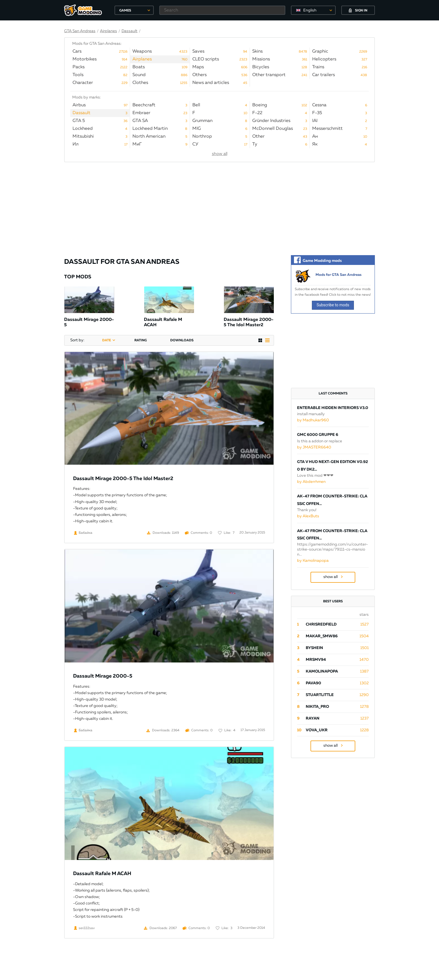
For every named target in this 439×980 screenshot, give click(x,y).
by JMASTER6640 (314, 447)
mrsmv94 (316, 660)
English (310, 10)
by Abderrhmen (311, 482)
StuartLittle (320, 695)
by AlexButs (308, 516)
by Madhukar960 (313, 420)
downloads (182, 340)
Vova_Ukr (317, 730)
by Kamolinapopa (313, 561)
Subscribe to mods (333, 305)
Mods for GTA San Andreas (338, 275)
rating (141, 340)
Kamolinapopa (322, 671)
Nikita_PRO (317, 707)
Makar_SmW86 (322, 636)
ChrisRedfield (321, 624)
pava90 (313, 683)
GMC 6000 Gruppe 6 (318, 435)
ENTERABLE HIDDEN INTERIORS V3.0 (333, 408)
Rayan (313, 718)
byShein (314, 648)
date (107, 340)
